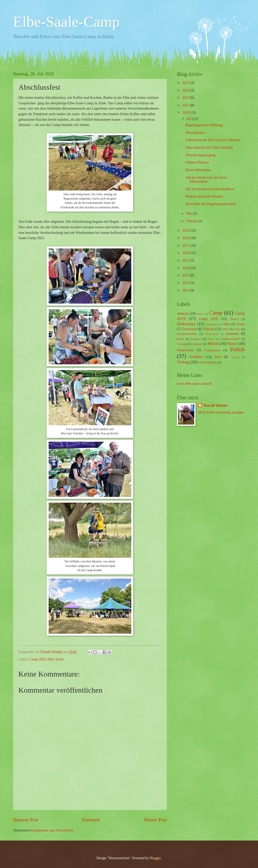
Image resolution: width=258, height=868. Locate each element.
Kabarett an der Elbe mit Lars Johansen (213, 140)
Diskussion (186, 324)
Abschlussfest (195, 133)
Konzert (196, 339)
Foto (237, 329)
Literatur (197, 344)
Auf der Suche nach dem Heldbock (210, 189)
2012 (186, 283)
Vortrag (183, 362)
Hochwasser (212, 334)
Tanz (218, 357)
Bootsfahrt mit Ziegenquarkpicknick (211, 204)
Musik (213, 344)
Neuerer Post (26, 820)
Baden (200, 314)
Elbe (51, 659)
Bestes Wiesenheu (198, 170)
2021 (186, 105)
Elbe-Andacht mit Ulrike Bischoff (209, 148)
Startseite (91, 820)
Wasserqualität (207, 362)
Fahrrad (208, 329)
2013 (186, 275)
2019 (186, 230)
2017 (186, 246)
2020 (186, 112)
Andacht (183, 314)
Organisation (212, 350)
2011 (186, 290)
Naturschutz (185, 350)
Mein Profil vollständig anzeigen (221, 412)
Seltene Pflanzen (197, 162)
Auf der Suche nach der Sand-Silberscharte (206, 180)
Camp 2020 (38, 659)
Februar (192, 221)
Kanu (180, 339)
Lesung (182, 344)
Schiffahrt (196, 357)
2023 (186, 90)
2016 (186, 253)
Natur (232, 344)
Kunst (211, 339)
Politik (237, 349)
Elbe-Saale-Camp (66, 22)
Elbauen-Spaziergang (200, 155)
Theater (235, 357)
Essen (59, 659)
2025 (186, 83)
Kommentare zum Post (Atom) (52, 830)
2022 (186, 98)
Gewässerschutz (187, 334)
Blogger (155, 858)
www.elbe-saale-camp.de (194, 384)
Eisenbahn (212, 324)
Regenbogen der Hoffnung (204, 125)
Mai (190, 214)
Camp (216, 313)
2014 (186, 268)
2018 (186, 238)
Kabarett (233, 334)
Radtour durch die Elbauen (204, 196)
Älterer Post (155, 820)
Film (225, 329)
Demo (234, 319)
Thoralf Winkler (215, 406)
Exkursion (189, 329)
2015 (186, 260)
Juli (189, 119)
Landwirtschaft (230, 339)
